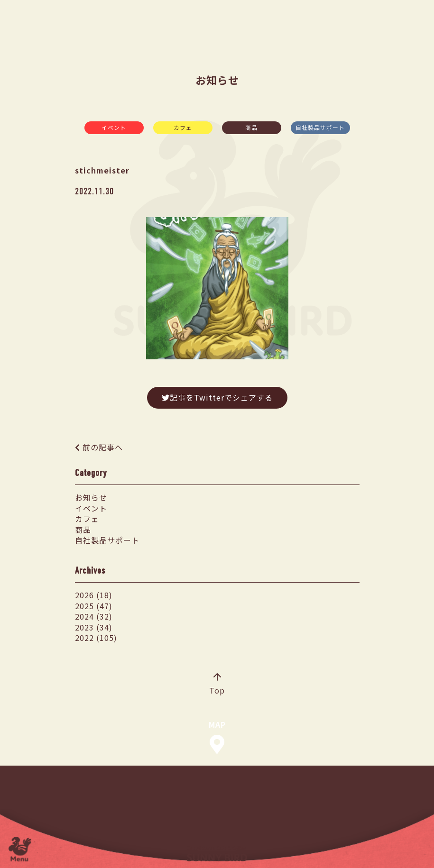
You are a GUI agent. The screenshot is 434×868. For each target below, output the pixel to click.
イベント (114, 127)
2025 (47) (94, 606)
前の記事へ (103, 447)
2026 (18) (94, 595)
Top (217, 685)
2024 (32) (94, 616)
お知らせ (91, 497)
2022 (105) (96, 638)
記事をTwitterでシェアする (217, 397)
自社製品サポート (320, 127)
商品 (251, 127)
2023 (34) (94, 627)
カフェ (183, 127)
